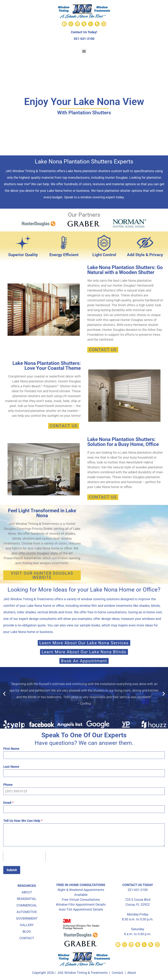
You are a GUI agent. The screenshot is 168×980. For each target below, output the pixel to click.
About (132, 972)
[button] (84, 51)
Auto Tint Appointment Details (81, 909)
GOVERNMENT (27, 918)
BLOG (27, 931)
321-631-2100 (84, 39)
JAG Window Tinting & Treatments (82, 972)
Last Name (11, 767)
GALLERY (27, 925)
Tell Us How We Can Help (23, 821)
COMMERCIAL (27, 905)
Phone (8, 785)
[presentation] (24, 856)
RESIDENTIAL (27, 899)
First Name (11, 749)
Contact (117, 972)
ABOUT (27, 892)
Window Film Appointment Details (81, 904)
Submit (12, 870)
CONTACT (27, 938)
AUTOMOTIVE (27, 912)
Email (8, 803)
